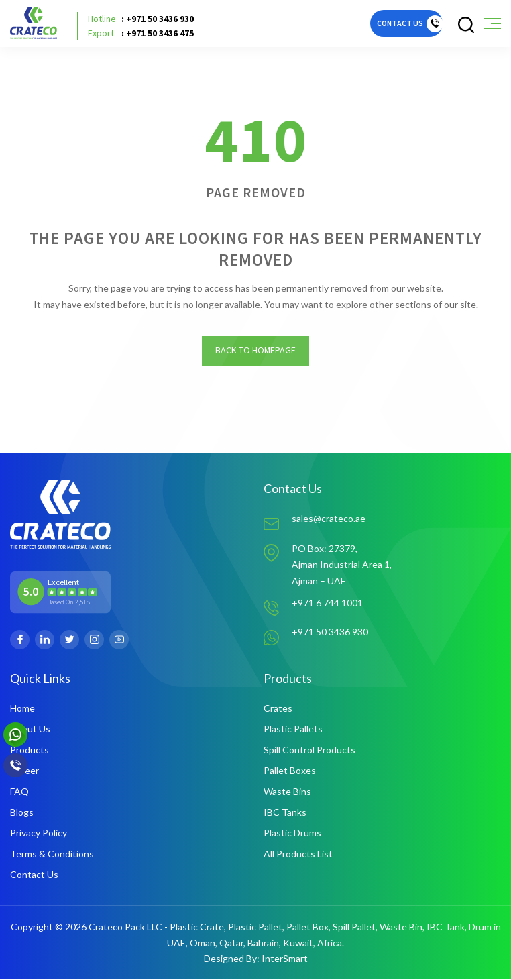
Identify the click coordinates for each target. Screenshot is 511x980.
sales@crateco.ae (329, 520)
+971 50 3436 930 (330, 634)
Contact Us (34, 876)
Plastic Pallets (293, 730)
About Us (30, 730)
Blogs (22, 813)
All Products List (298, 855)
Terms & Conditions (52, 855)
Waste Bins (287, 793)
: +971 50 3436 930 (141, 19)
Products (30, 751)
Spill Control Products (309, 751)
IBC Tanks (285, 813)
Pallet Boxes (290, 772)
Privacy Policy (39, 834)
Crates (278, 709)
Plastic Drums (292, 834)
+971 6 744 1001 (327, 604)
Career (24, 772)
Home (22, 709)
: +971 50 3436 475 (141, 33)
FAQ (19, 793)
